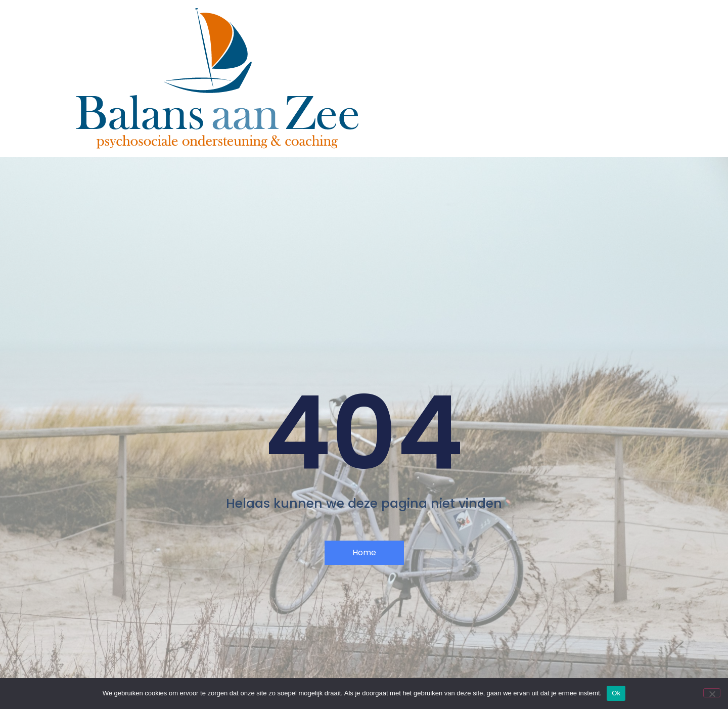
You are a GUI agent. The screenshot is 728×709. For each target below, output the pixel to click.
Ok (616, 693)
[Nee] (712, 693)
